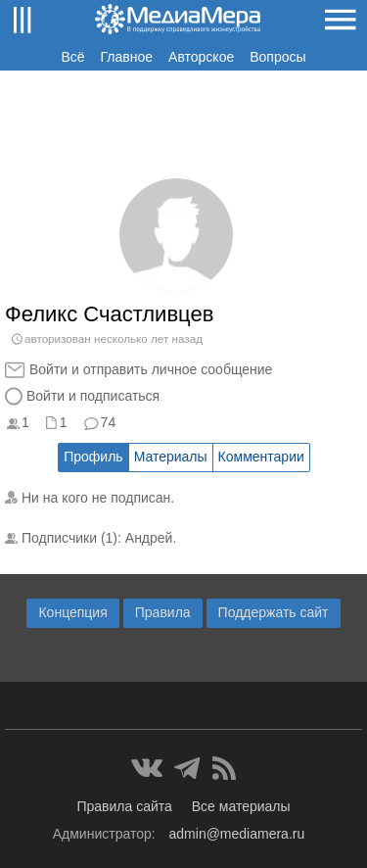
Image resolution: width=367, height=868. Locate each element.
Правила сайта (124, 806)
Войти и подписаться (93, 396)
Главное (127, 57)
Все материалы (241, 806)
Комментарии (261, 457)
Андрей (149, 538)
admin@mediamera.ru (237, 834)
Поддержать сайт (274, 612)
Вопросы (277, 57)
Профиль (93, 457)
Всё (72, 57)
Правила (163, 612)
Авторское (201, 57)
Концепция (72, 612)
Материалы (171, 457)
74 (109, 422)
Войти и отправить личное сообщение (151, 369)
